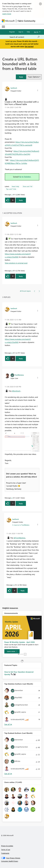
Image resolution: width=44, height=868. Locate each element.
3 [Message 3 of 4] (14, 585)
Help (28, 32)
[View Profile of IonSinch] (14, 88)
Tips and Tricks (11, 189)
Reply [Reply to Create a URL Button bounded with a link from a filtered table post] (21, 200)
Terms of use (6, 850)
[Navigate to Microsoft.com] (8, 21)
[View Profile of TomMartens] (19, 375)
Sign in (21, 32)
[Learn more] (12, 651)
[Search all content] (25, 37)
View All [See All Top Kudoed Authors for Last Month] (8, 774)
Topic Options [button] (33, 77)
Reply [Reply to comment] (21, 276)
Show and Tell (28, 186)
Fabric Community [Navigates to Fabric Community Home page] (26, 21)
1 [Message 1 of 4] (12, 195)
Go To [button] (36, 32)
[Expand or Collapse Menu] (3, 27)
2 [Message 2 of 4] (12, 498)
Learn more (7, 14)
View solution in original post (16, 263)
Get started (29, 46)
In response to (21, 525)
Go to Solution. (25, 177)
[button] (21, 77)
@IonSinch (16, 391)
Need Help (15, 186)
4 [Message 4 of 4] (12, 271)
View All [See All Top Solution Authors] (8, 724)
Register (12, 32)
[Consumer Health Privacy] (22, 861)
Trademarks (5, 853)
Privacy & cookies (7, 846)
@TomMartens (20, 538)
